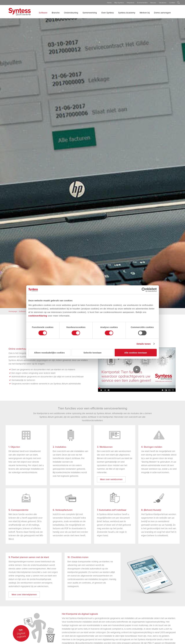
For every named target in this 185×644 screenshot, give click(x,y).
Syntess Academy (127, 13)
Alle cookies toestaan (136, 353)
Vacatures (163, 3)
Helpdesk (131, 3)
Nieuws (153, 3)
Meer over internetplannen (24, 595)
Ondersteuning (71, 13)
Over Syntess (108, 13)
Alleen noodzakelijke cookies (49, 353)
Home (109, 3)
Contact (172, 3)
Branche (56, 13)
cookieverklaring (38, 316)
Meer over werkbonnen (111, 479)
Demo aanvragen (162, 13)
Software (43, 13)
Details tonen (144, 344)
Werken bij (145, 13)
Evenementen (142, 3)
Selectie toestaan (92, 353)
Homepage (13, 311)
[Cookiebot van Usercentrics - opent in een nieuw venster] (144, 290)
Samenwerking (90, 13)
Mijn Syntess (119, 3)
